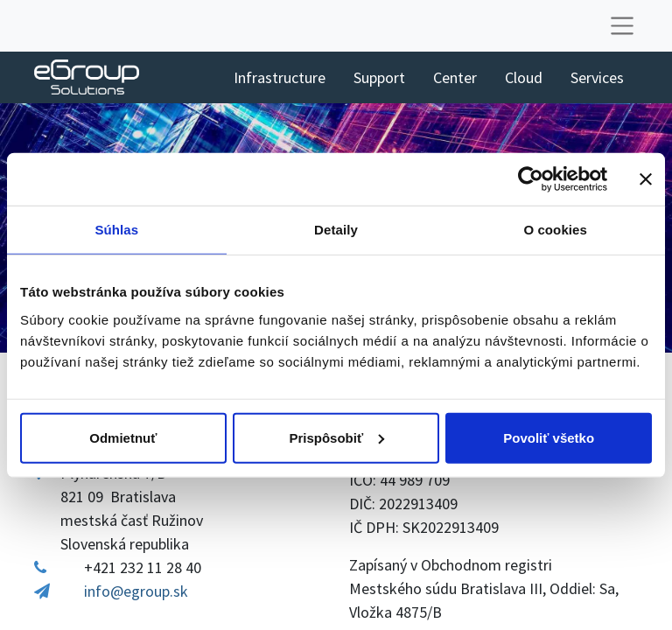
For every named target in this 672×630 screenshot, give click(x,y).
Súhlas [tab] (116, 230)
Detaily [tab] (336, 230)
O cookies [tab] (555, 230)
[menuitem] (280, 77)
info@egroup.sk (136, 591)
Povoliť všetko (549, 437)
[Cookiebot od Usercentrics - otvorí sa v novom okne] (531, 179)
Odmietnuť (123, 437)
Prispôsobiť (336, 437)
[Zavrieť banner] (646, 179)
